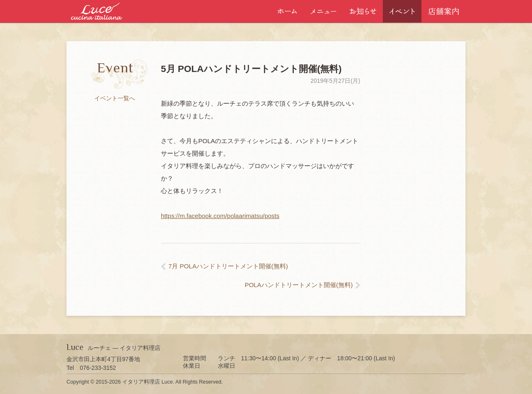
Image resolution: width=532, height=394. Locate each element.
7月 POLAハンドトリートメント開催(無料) (228, 266)
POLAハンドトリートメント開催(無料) (299, 285)
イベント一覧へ (115, 98)
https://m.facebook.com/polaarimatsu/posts (220, 216)
